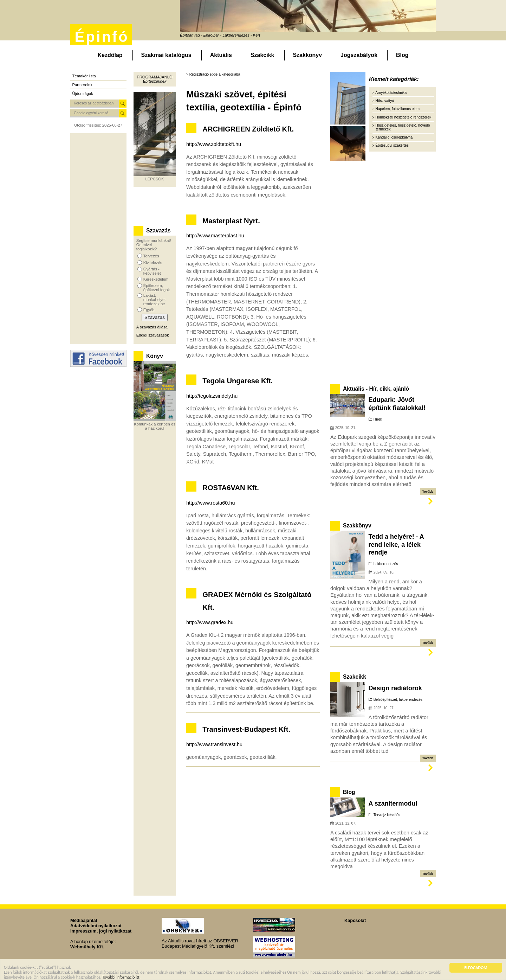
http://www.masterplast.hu (215, 236)
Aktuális (221, 55)
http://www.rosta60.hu (210, 503)
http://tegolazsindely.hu (212, 396)
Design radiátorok (395, 688)
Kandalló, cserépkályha (394, 137)
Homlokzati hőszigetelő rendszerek (403, 117)
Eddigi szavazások (153, 335)
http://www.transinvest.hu (214, 744)
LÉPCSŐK (155, 179)
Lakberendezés (386, 564)
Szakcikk (262, 55)
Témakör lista (84, 76)
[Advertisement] (98, 239)
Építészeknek (154, 81)
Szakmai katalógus (166, 55)
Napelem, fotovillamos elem (397, 109)
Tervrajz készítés (387, 815)
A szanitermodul (393, 803)
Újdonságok (83, 94)
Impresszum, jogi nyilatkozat (101, 931)
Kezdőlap (110, 55)
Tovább (428, 492)
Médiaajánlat (84, 920)
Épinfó (102, 37)
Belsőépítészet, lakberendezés (398, 700)
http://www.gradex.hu (210, 622)
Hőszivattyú (385, 101)
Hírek (378, 419)
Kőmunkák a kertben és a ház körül (155, 426)
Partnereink (82, 85)
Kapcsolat (355, 920)
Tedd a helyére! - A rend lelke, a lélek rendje (396, 545)
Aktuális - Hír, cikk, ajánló (376, 389)
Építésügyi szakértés (392, 145)
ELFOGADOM (476, 968)
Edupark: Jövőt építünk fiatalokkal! (397, 404)
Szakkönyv (307, 55)
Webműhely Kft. (87, 947)
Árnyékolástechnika (391, 93)
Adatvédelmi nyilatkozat (96, 926)
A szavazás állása (152, 327)
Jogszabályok (359, 55)
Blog (402, 55)
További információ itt (121, 978)
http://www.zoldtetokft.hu (214, 144)
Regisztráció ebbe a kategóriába (215, 74)
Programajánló (154, 77)
